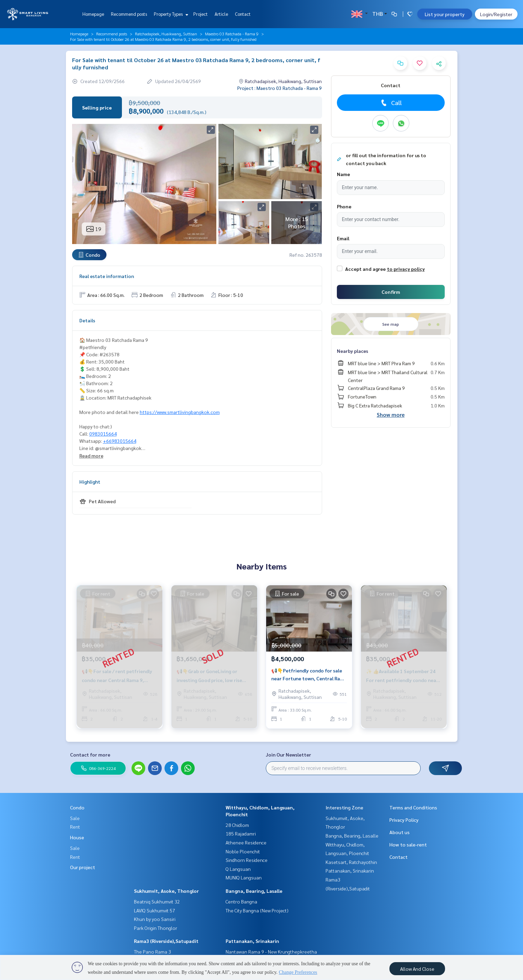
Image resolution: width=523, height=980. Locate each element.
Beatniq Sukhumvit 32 (157, 901)
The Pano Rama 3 (152, 952)
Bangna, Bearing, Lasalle (254, 891)
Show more (391, 414)
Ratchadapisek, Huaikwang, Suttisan (166, 34)
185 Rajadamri (241, 833)
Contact (243, 14)
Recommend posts (129, 14)
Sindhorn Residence (247, 860)
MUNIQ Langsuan (244, 877)
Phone (344, 206)
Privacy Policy (404, 820)
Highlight (90, 482)
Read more (91, 456)
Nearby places (353, 351)
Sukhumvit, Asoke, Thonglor (166, 891)
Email (343, 238)
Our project (83, 867)
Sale (75, 818)
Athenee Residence (246, 842)
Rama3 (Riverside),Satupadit (166, 941)
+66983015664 (120, 441)
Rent (75, 827)
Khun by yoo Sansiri (155, 919)
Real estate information (107, 276)
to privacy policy (406, 269)
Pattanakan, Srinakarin (252, 941)
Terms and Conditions (413, 807)
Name (343, 174)
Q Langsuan (238, 869)
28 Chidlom (237, 825)
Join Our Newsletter (288, 754)
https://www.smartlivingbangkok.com (180, 412)
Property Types (170, 14)
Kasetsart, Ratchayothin (351, 862)
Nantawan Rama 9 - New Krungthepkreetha (271, 952)
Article (221, 14)
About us (400, 832)
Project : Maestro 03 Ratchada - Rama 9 (280, 88)
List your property (445, 14)
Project (201, 14)
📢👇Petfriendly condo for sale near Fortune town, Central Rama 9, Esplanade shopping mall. (309, 675)
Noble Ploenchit (243, 851)
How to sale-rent (408, 844)
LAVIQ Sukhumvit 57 (155, 910)
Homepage (93, 14)
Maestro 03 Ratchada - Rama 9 (232, 34)
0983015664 (103, 434)
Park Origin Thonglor (156, 928)
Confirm (391, 292)
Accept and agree (365, 269)
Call (391, 103)
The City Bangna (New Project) (257, 910)
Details (87, 320)
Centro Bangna (241, 901)
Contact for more (90, 754)
